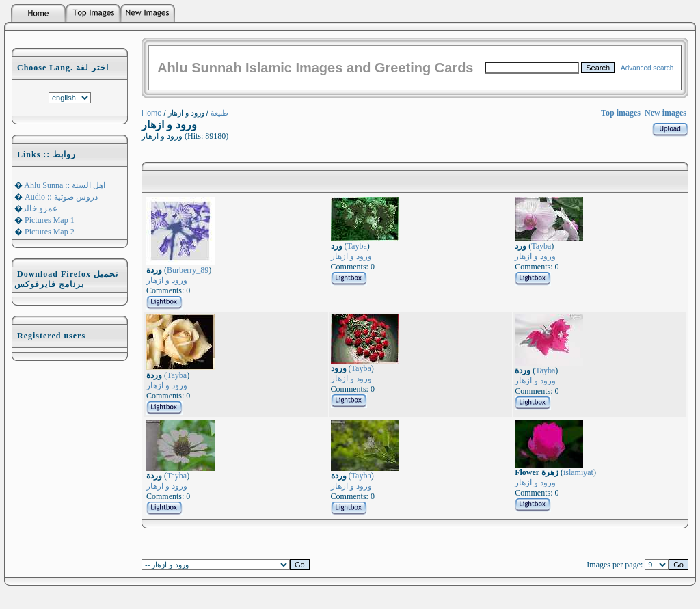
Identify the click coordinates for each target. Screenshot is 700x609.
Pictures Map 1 (49, 220)
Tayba (357, 246)
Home (151, 113)
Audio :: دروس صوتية (60, 197)
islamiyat (578, 472)
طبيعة (219, 113)
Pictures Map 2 (49, 232)
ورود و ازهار (167, 280)
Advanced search (647, 68)
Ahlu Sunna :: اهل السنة (64, 185)
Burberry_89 (188, 270)
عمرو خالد (40, 208)
